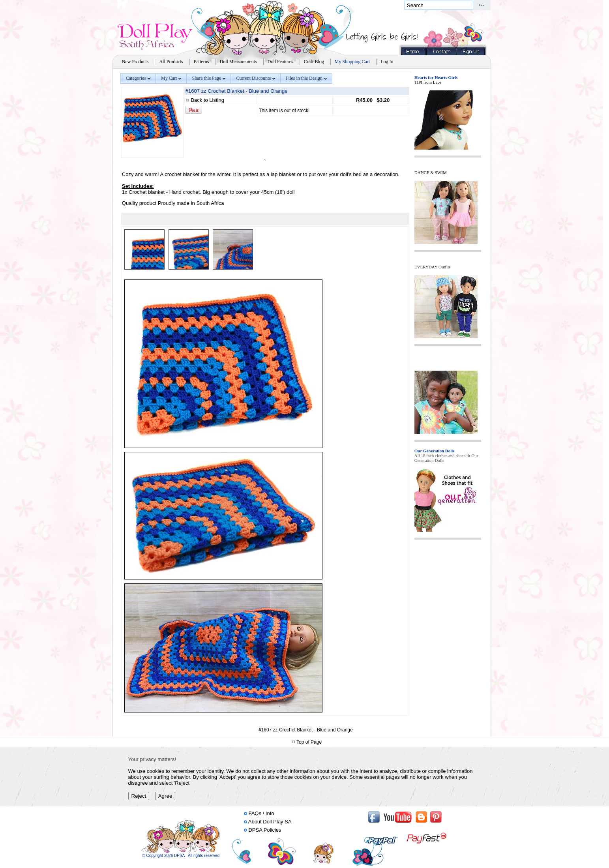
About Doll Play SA (270, 822)
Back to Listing (207, 100)
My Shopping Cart (352, 62)
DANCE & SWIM (431, 172)
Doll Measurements (238, 62)
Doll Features (280, 62)
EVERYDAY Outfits (433, 267)
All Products (171, 62)
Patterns (201, 62)
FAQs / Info (261, 813)
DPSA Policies (265, 830)
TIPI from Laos (428, 82)
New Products (135, 62)
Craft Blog (314, 62)
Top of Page (309, 742)
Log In (387, 62)
